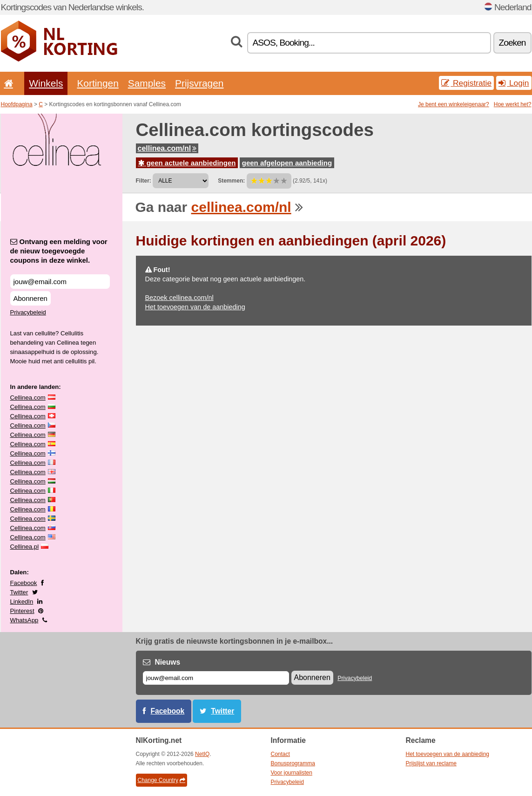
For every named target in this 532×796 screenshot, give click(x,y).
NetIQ (202, 754)
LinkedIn (22, 602)
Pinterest (22, 611)
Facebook (24, 583)
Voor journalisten (292, 773)
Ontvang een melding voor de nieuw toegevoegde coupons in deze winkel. (59, 251)
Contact (280, 754)
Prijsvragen (199, 83)
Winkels (46, 83)
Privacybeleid (28, 312)
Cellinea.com (28, 398)
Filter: (144, 181)
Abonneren (30, 298)
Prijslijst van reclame (431, 763)
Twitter (19, 592)
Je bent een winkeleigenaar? (454, 104)
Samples (147, 83)
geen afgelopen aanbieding (287, 163)
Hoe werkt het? (513, 104)
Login (514, 83)
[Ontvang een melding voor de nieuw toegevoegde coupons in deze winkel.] (60, 282)
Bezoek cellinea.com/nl (179, 298)
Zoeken (512, 43)
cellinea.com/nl (167, 148)
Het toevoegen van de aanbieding (195, 307)
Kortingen (98, 83)
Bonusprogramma (293, 763)
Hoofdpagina (17, 104)
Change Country (162, 780)
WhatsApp (24, 620)
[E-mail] (216, 678)
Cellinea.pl (25, 547)
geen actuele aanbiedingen (187, 163)
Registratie (466, 83)
